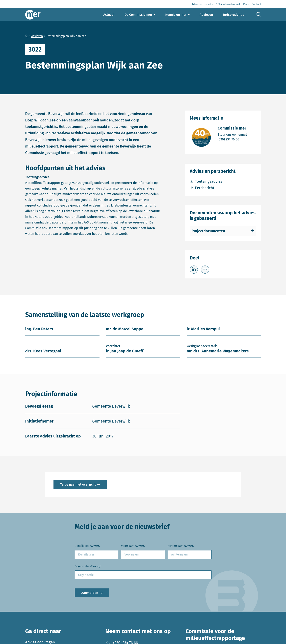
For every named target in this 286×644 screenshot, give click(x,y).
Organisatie (87, 567)
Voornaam (133, 546)
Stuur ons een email (232, 134)
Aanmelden (90, 593)
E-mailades (87, 546)
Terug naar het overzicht (78, 484)
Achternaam (181, 546)
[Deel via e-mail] (205, 270)
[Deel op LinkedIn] (194, 270)
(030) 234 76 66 (232, 139)
